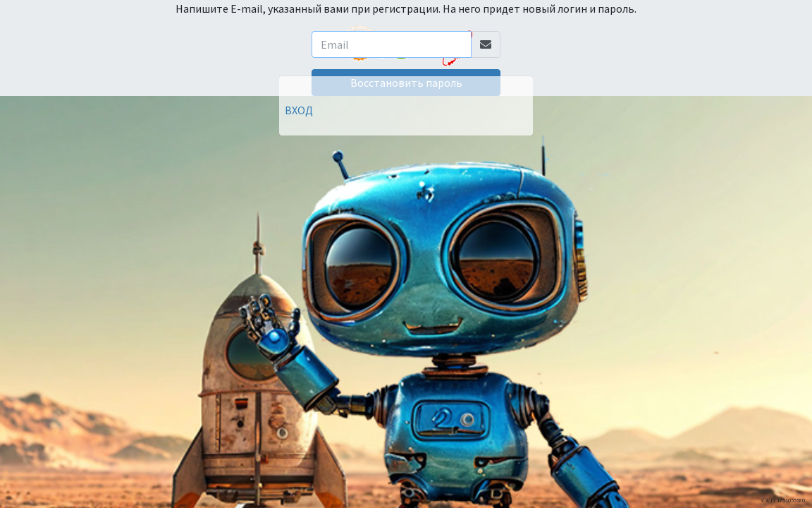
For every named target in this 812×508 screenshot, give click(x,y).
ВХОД (299, 110)
